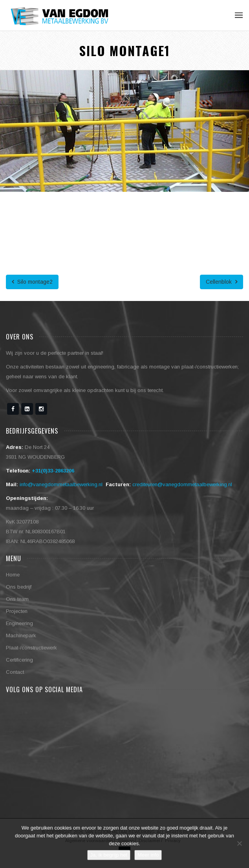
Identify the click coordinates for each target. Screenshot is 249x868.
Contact (15, 672)
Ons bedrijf (19, 587)
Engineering (19, 623)
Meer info (148, 855)
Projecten (17, 611)
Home (13, 575)
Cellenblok (222, 282)
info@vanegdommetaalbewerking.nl (61, 484)
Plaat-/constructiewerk (31, 648)
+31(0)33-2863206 (53, 471)
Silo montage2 (32, 282)
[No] (239, 843)
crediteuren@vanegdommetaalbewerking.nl (182, 484)
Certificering (19, 660)
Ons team (17, 599)
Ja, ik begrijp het (109, 855)
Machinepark (21, 635)
